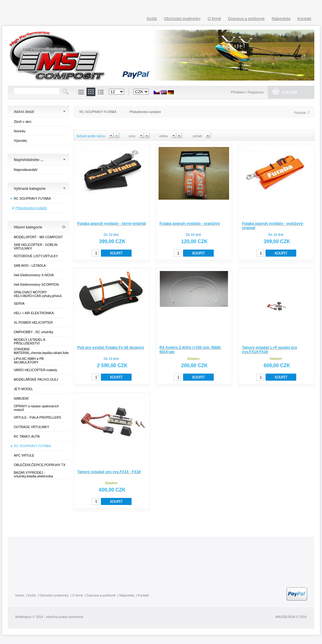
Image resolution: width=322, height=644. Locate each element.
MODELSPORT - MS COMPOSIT (38, 237)
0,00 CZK (289, 92)
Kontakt (304, 19)
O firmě (214, 19)
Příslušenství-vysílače (31, 208)
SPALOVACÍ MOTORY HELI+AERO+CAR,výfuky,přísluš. (38, 294)
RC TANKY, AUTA (27, 436)
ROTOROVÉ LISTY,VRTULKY (36, 256)
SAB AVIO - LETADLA (30, 266)
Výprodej (20, 141)
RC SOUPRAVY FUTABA (32, 198)
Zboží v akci (23, 122)
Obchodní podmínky (182, 19)
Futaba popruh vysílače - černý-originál (112, 224)
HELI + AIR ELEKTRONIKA (34, 313)
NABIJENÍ (21, 398)
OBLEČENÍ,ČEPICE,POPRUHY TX (40, 465)
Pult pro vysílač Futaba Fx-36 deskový (111, 348)
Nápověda (281, 19)
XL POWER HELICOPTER (33, 322)
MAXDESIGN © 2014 (291, 617)
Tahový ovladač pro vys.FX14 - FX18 (109, 472)
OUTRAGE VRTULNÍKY (31, 427)
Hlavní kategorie (28, 227)
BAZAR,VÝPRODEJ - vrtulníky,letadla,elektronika (33, 474)
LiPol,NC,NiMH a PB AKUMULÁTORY (29, 360)
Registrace (256, 92)
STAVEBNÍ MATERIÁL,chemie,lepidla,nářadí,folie (41, 351)
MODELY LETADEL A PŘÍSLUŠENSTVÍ (29, 341)
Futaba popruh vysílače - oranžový (190, 224)
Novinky (20, 131)
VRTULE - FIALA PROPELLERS (37, 417)
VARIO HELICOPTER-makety (35, 370)
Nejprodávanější (26, 170)
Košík (152, 19)
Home (20, 595)
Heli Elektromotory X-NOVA (34, 275)
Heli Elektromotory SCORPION (36, 284)
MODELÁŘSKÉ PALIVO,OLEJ (36, 379)
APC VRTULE (24, 455)
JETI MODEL (23, 389)
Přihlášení (239, 92)
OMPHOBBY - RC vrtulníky (34, 332)
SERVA (19, 303)
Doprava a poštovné (246, 19)
